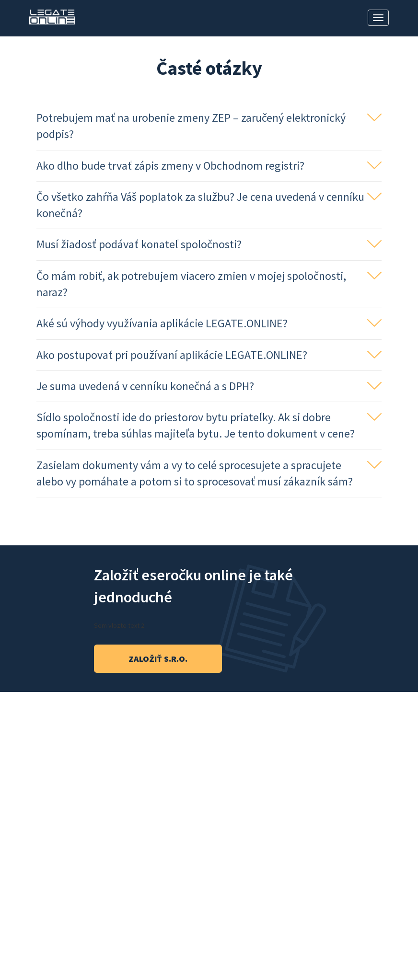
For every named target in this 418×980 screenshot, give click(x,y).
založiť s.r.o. (158, 659)
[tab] (209, 127)
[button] (209, 126)
